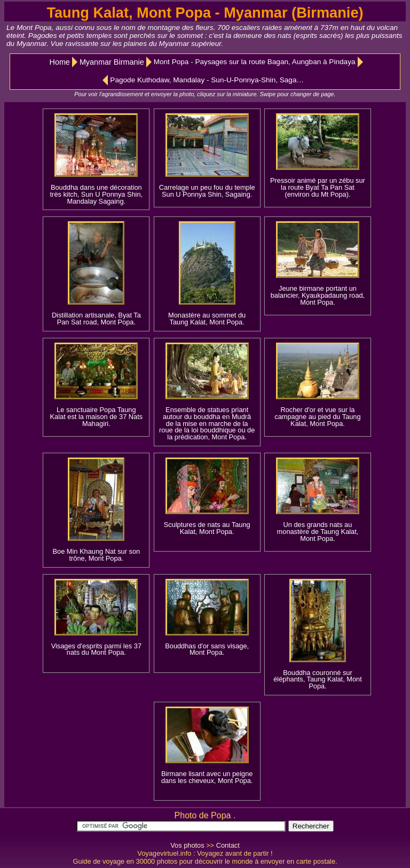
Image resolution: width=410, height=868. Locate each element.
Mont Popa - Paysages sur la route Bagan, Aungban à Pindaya (255, 62)
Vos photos (187, 845)
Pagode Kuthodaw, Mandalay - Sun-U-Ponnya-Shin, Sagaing (208, 80)
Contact (228, 845)
